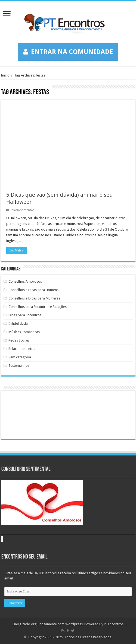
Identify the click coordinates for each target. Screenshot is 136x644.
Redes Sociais (19, 340)
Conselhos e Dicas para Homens (33, 290)
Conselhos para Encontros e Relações (38, 307)
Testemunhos (19, 366)
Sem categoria (20, 357)
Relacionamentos (22, 210)
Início (5, 75)
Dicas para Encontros (25, 315)
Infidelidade (18, 323)
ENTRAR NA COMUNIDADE (68, 52)
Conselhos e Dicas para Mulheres (34, 298)
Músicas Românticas (24, 332)
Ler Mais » (17, 250)
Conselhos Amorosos (25, 281)
